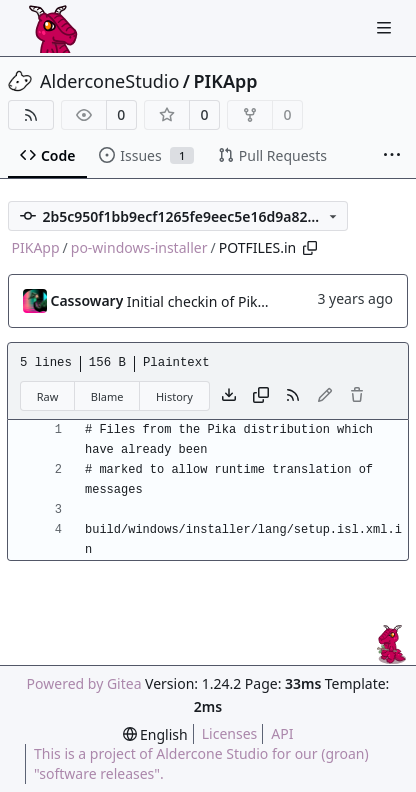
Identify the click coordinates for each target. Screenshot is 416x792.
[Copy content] (261, 396)
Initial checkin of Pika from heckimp (244, 301)
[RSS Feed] (31, 115)
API (282, 733)
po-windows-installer (139, 247)
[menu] (155, 734)
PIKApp (226, 81)
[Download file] (229, 396)
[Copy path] (310, 248)
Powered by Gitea (84, 683)
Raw (48, 396)
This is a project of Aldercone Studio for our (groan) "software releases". (201, 763)
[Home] (53, 28)
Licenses (230, 733)
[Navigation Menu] (386, 27)
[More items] (392, 156)
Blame (107, 396)
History (174, 396)
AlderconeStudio (109, 81)
